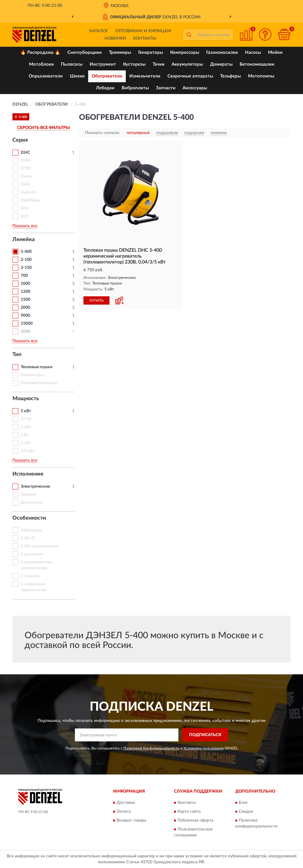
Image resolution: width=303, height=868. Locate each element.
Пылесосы (72, 64)
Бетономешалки (257, 64)
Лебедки (105, 88)
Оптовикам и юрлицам (143, 31)
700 (24, 276)
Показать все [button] (25, 226)
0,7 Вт (26, 419)
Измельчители (145, 76)
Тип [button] (17, 355)
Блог (243, 803)
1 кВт (26, 427)
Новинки (115, 38)
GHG (25, 185)
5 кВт (26, 411)
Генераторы (151, 52)
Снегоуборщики (85, 52)
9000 (25, 316)
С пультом (30, 576)
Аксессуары (195, 88)
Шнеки (77, 76)
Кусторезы (134, 64)
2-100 (26, 260)
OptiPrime (30, 201)
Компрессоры (185, 52)
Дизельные (31, 502)
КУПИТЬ (96, 300)
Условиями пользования (204, 748)
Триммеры (120, 52)
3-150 (26, 268)
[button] (265, 34)
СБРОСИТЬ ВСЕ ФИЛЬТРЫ (43, 128)
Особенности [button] (29, 518)
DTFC (26, 169)
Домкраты (221, 64)
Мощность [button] (26, 399)
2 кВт (26, 443)
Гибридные (31, 530)
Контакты (145, 38)
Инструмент (103, 64)
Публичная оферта (195, 821)
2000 (25, 308)
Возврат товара (131, 821)
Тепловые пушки (37, 367)
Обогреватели (107, 76)
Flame (26, 177)
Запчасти (166, 88)
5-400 (26, 252)
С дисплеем (32, 554)
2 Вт (25, 435)
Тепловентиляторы (39, 383)
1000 (25, 284)
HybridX (28, 193)
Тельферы (231, 76)
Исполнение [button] (28, 474)
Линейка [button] (24, 240)
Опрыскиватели (46, 76)
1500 (25, 300)
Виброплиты (135, 88)
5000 (25, 332)
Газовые (28, 494)
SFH (25, 208)
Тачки (159, 64)
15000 (27, 324)
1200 (25, 292)
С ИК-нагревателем (40, 546)
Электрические (35, 486)
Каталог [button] (99, 31)
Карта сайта (189, 812)
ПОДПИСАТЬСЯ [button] (205, 735)
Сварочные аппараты (190, 76)
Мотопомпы (261, 76)
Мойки (275, 52)
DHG (25, 161)
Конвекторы (33, 375)
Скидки (246, 812)
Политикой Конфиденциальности (151, 748)
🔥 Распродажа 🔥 (40, 52)
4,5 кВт (28, 451)
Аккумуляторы (187, 64)
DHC (25, 153)
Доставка (126, 803)
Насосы (253, 52)
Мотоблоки (41, 64)
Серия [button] (20, 140)
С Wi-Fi (28, 538)
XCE (25, 216)
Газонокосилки (222, 52)
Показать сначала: (102, 133)
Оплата (124, 812)
